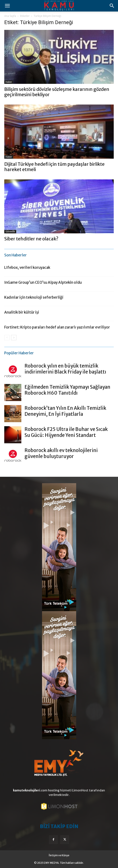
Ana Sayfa (10, 16)
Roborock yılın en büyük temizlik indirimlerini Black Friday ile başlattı (65, 369)
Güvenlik (10, 232)
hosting (54, 790)
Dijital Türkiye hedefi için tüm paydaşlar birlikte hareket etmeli (54, 167)
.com (30, 790)
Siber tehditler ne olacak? (31, 239)
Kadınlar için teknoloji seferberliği (34, 297)
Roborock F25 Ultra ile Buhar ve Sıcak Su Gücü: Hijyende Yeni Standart (66, 432)
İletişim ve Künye (59, 855)
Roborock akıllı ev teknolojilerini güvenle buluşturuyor (61, 453)
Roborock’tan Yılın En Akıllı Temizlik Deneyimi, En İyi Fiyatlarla (65, 411)
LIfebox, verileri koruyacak (27, 268)
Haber (9, 82)
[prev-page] (7, 338)
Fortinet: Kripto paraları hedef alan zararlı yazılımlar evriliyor (57, 327)
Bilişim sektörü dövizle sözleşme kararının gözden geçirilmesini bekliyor (57, 92)
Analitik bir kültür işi (22, 312)
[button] (7, 6)
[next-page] (14, 338)
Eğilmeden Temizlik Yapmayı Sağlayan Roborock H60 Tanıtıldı (67, 390)
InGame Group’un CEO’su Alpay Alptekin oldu (43, 282)
